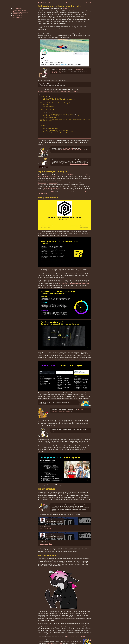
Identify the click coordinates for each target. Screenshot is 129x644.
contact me (53, 635)
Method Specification (79, 159)
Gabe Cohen (42, 178)
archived (55, 71)
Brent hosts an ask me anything (54, 183)
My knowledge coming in (20, 12)
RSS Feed (50, 639)
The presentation (18, 14)
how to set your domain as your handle (74, 145)
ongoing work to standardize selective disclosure (74, 279)
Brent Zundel (53, 178)
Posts (88, 2)
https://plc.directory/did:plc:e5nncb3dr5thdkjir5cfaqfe (58, 91)
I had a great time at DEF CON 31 (77, 632)
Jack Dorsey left (78, 70)
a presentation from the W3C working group (69, 170)
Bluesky (59, 70)
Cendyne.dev (44, 2)
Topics (68, 2)
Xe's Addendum (18, 17)
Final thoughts (17, 15)
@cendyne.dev (56, 72)
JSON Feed (59, 639)
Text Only (66, 8)
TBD (52, 187)
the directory (69, 143)
